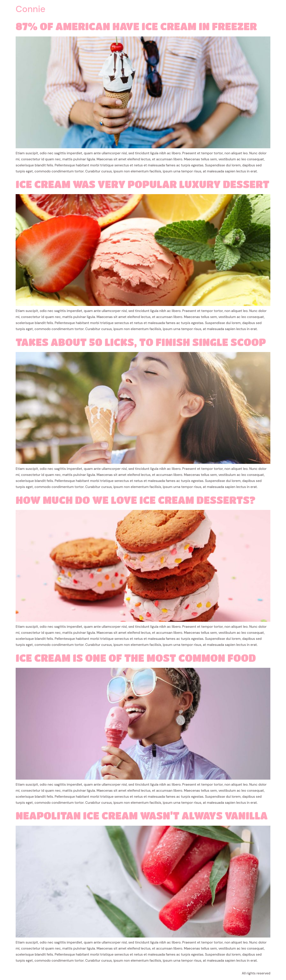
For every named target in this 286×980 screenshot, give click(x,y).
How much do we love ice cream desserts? (136, 500)
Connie (30, 9)
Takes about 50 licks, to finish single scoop (141, 342)
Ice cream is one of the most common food (136, 658)
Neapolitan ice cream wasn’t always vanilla (142, 815)
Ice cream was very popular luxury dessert (143, 184)
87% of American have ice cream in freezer (136, 26)
